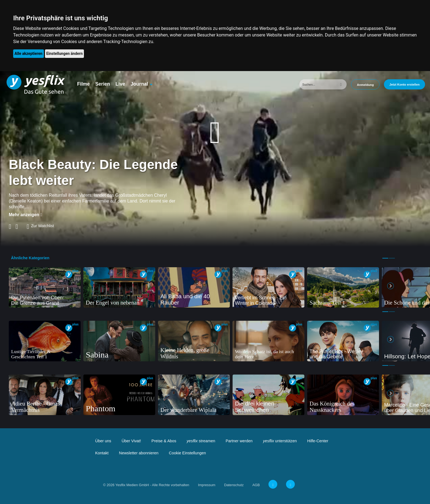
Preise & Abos (164, 441)
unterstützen (280, 441)
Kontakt (102, 453)
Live (120, 84)
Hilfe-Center (318, 441)
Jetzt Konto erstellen (404, 85)
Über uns (103, 441)
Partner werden (239, 441)
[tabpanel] (45, 288)
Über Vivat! (131, 441)
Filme (83, 84)
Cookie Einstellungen (187, 453)
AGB (256, 485)
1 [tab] (385, 258)
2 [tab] (392, 258)
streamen (201, 441)
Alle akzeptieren (29, 54)
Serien (103, 84)
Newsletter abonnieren (139, 453)
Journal (139, 84)
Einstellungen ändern (65, 54)
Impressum (207, 485)
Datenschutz (234, 485)
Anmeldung (365, 85)
